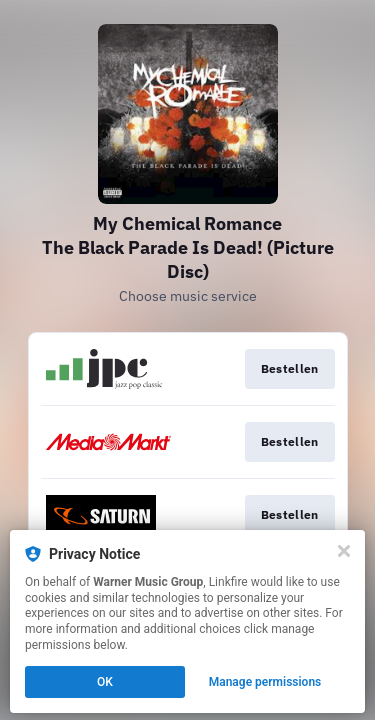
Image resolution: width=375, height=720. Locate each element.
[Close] (344, 551)
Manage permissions (265, 682)
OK (105, 682)
